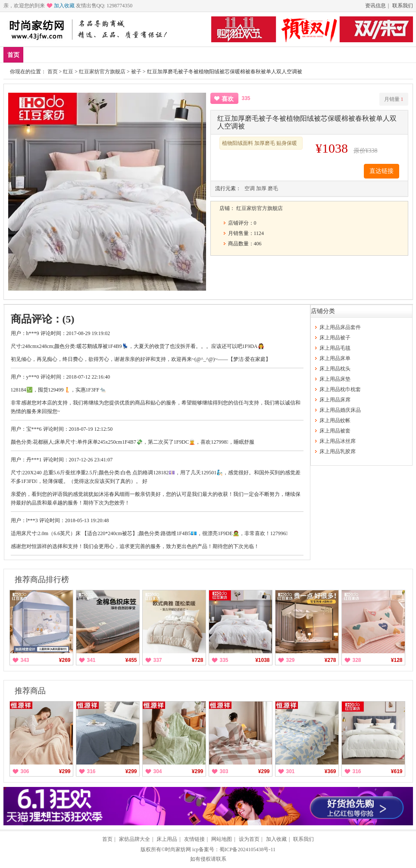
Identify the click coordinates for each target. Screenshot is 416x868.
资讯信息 (375, 6)
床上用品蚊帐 (335, 420)
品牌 (87, 55)
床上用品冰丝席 (338, 441)
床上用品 (118, 55)
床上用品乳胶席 (338, 451)
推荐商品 (30, 691)
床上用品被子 (335, 338)
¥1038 (262, 660)
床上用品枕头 (335, 369)
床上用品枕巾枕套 (340, 389)
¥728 (198, 660)
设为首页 (249, 839)
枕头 (187, 55)
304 (158, 771)
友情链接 (194, 839)
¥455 (131, 660)
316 (91, 771)
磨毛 (273, 188)
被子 (136, 72)
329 (291, 660)
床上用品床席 (335, 400)
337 (158, 660)
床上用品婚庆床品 (340, 410)
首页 (13, 55)
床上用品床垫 (335, 379)
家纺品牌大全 (134, 839)
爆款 (61, 55)
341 (91, 660)
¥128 (397, 660)
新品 (36, 55)
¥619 (397, 771)
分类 (213, 55)
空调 (250, 188)
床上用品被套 (335, 431)
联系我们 (403, 6)
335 (224, 660)
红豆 (68, 72)
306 (25, 771)
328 (357, 660)
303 (224, 771)
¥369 (330, 771)
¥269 (65, 660)
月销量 (394, 99)
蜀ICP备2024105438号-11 (247, 849)
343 (25, 660)
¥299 (65, 771)
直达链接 (382, 171)
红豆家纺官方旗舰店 (102, 72)
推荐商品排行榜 (42, 580)
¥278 (330, 660)
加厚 (261, 188)
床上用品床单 (335, 358)
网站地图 (222, 839)
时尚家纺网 (178, 849)
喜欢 (228, 99)
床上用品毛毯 (335, 348)
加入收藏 (64, 6)
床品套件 (156, 55)
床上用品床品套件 (340, 327)
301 (291, 771)
